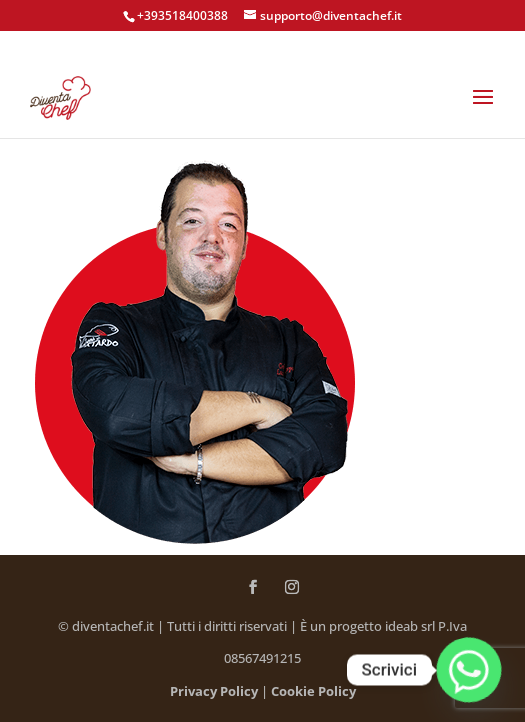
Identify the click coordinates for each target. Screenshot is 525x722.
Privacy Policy (214, 691)
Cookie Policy (313, 691)
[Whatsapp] (469, 670)
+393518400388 (182, 15)
